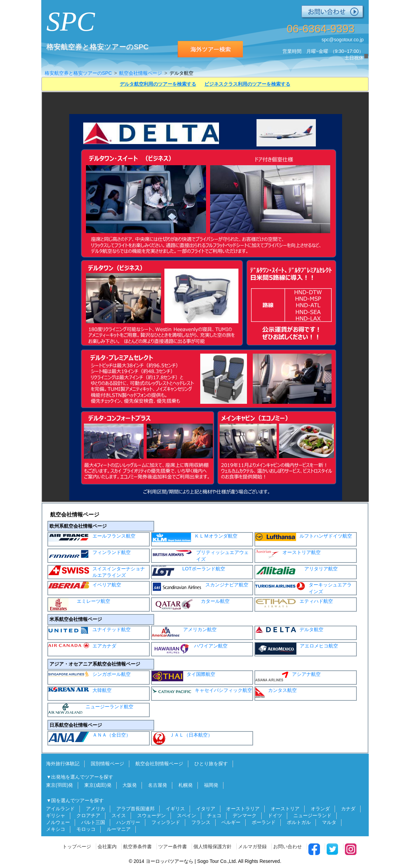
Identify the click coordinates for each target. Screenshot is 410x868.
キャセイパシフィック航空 (202, 690)
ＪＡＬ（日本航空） (182, 738)
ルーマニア (119, 829)
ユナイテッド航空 (89, 630)
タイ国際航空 (184, 676)
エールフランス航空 (92, 537)
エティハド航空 (294, 603)
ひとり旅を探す (211, 764)
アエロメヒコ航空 (297, 649)
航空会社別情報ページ (159, 764)
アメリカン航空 (184, 631)
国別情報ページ (107, 764)
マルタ (329, 822)
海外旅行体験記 (63, 764)
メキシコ (56, 829)
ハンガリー (128, 822)
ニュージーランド (312, 815)
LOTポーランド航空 (188, 571)
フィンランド (166, 822)
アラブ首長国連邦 (135, 809)
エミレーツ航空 (79, 604)
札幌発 (186, 785)
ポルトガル (299, 822)
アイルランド (60, 809)
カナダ (348, 809)
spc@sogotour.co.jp (343, 40)
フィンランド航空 (89, 554)
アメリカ (96, 809)
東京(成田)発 (98, 785)
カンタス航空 (276, 692)
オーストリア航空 (288, 554)
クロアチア (88, 815)
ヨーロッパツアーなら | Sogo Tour (182, 861)
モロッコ (86, 829)
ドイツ (275, 815)
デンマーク (245, 815)
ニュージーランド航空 (91, 709)
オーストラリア (243, 809)
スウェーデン (151, 815)
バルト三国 (93, 822)
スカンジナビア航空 (200, 587)
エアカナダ (82, 646)
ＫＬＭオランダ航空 (195, 537)
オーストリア (285, 809)
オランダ (320, 809)
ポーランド (264, 822)
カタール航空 (191, 604)
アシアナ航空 (288, 676)
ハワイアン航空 (190, 649)
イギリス (175, 809)
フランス (201, 822)
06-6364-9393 (320, 29)
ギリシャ (56, 815)
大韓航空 (80, 690)
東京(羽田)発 (60, 785)
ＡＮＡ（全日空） (89, 737)
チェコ (214, 815)
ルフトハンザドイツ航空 (304, 537)
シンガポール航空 (89, 674)
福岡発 (211, 785)
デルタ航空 (289, 630)
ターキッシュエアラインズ (303, 588)
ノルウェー (58, 822)
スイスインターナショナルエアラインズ (97, 572)
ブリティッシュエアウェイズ (200, 556)
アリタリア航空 (296, 571)
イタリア (206, 809)
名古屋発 (158, 785)
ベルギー (231, 822)
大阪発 (130, 785)
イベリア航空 (85, 585)
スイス (119, 815)
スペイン (187, 815)
